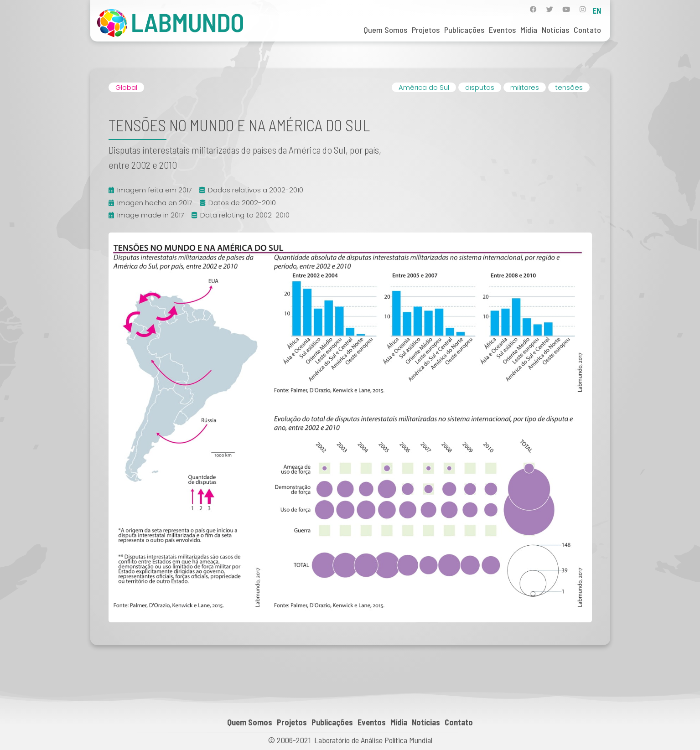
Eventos (502, 30)
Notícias (555, 30)
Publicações (464, 30)
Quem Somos (385, 30)
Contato (587, 30)
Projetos (426, 30)
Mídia (529, 30)
